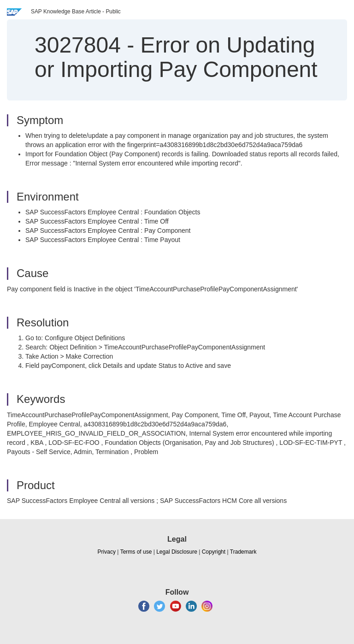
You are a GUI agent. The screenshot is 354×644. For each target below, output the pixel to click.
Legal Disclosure (177, 552)
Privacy (107, 552)
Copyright (214, 552)
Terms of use (136, 552)
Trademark (243, 552)
